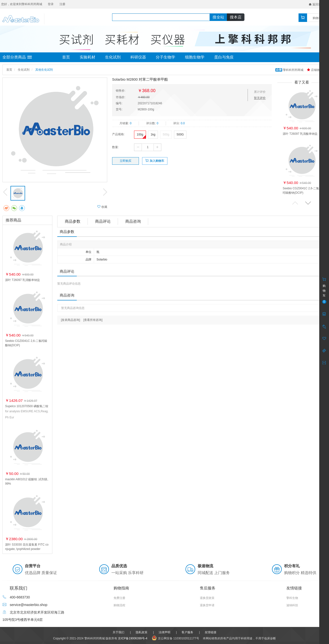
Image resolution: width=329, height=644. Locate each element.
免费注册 (119, 598)
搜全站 (218, 17)
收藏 (102, 207)
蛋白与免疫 (224, 57)
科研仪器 (138, 57)
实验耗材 (87, 57)
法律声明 (164, 632)
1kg (153, 135)
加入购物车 (155, 161)
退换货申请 (207, 605)
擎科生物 (292, 598)
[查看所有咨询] (93, 320)
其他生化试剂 (44, 70)
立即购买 (126, 161)
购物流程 (119, 605)
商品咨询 (133, 221)
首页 (66, 57)
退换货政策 (207, 598)
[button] (308, 203)
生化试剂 (113, 57)
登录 (51, 4)
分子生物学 (165, 57)
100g (140, 135)
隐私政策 (142, 632)
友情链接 (211, 632)
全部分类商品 (17, 57)
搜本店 (236, 17)
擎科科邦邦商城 (290, 70)
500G (180, 135)
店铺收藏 (315, 70)
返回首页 (316, 4)
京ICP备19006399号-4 (133, 638)
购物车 (317, 18)
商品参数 (73, 221)
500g (166, 135)
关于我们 (118, 632)
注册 (62, 4)
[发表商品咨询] (71, 320)
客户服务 (187, 632)
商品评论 (103, 221)
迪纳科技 (292, 605)
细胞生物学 (195, 57)
